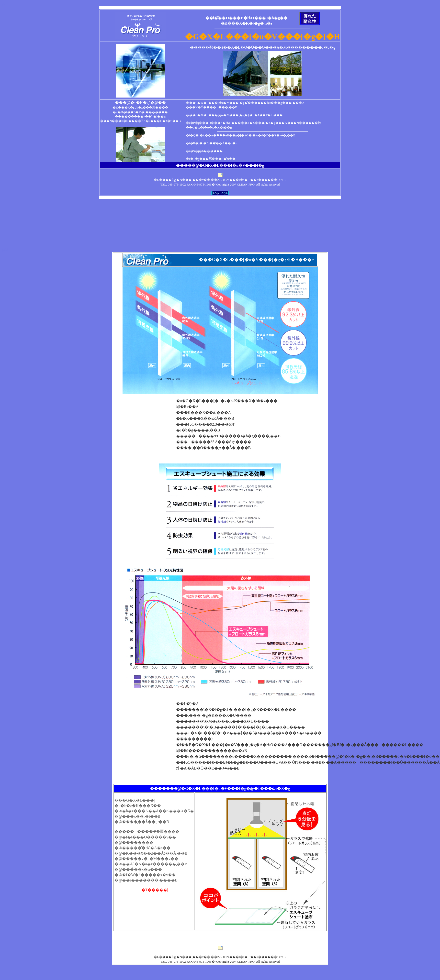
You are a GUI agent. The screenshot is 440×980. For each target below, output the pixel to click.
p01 (5, 4)
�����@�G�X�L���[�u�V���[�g (220, 165)
